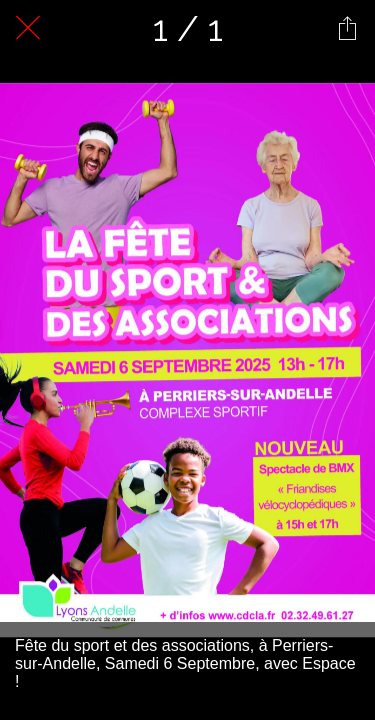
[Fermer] (28, 28)
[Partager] (347, 28)
